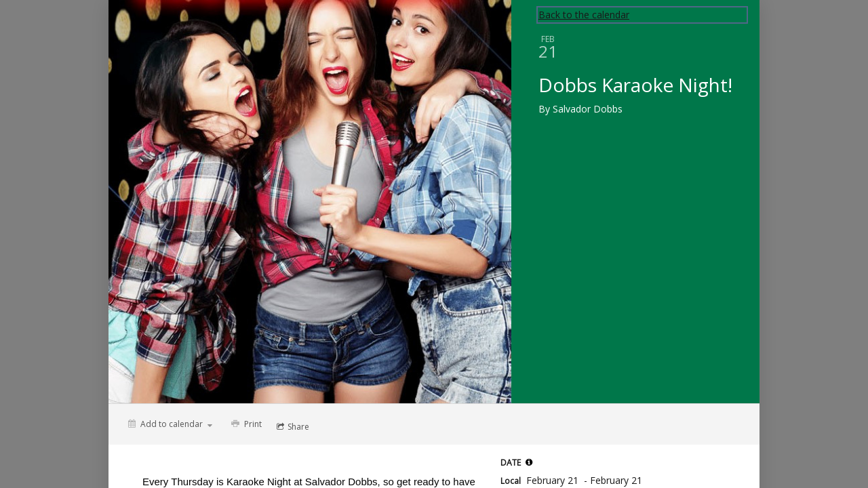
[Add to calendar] (170, 424)
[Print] (245, 424)
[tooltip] (529, 462)
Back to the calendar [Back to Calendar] (584, 15)
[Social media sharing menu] (292, 427)
